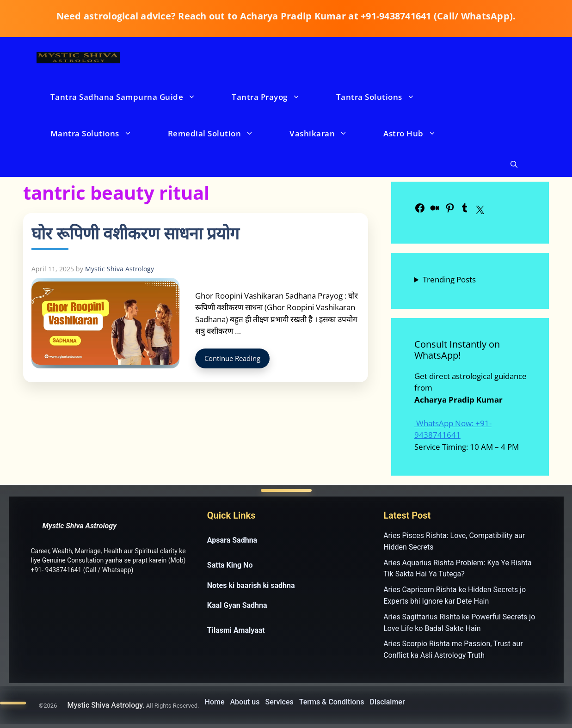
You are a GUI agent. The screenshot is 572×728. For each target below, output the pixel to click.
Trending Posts (449, 279)
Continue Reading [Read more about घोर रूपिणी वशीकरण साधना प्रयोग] (232, 358)
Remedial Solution (220, 133)
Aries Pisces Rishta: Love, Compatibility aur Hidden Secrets (454, 541)
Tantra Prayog (275, 97)
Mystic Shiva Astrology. (106, 705)
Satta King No (230, 565)
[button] (514, 164)
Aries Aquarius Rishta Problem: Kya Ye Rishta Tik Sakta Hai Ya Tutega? (457, 569)
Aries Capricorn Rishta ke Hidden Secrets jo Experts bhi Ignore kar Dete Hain (455, 595)
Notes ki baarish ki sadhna (251, 585)
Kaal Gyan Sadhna (237, 605)
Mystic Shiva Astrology (80, 526)
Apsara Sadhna (232, 540)
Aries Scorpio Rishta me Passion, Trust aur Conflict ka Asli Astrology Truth (453, 649)
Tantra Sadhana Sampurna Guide (132, 97)
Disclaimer (387, 702)
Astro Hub (419, 133)
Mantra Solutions (100, 133)
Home (215, 702)
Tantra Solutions (385, 97)
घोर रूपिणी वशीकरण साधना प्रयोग (135, 233)
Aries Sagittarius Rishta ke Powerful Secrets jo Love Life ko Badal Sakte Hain (459, 623)
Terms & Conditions (332, 702)
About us (245, 702)
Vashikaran (328, 133)
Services (280, 702)
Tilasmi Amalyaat (236, 630)
